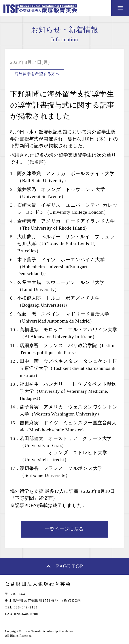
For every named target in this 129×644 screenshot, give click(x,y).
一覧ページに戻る (64, 529)
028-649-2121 (26, 607)
